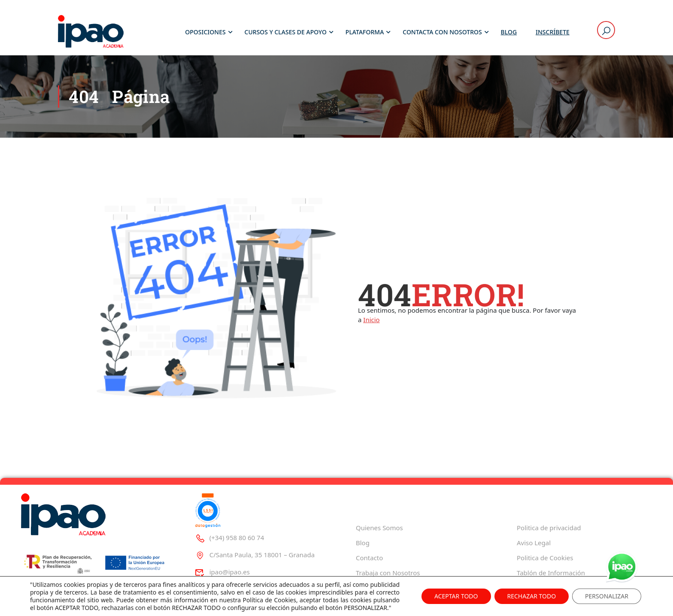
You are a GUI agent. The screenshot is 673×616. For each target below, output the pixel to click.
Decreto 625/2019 (544, 588)
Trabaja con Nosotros (388, 573)
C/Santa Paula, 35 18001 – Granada (255, 555)
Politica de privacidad (549, 528)
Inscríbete (553, 32)
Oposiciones (205, 32)
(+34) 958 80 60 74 (229, 537)
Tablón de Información (551, 573)
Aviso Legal (534, 543)
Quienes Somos (379, 528)
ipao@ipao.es (222, 572)
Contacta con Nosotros (442, 32)
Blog (509, 32)
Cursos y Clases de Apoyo (286, 32)
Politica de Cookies (545, 558)
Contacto (369, 558)
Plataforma (365, 32)
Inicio (371, 320)
